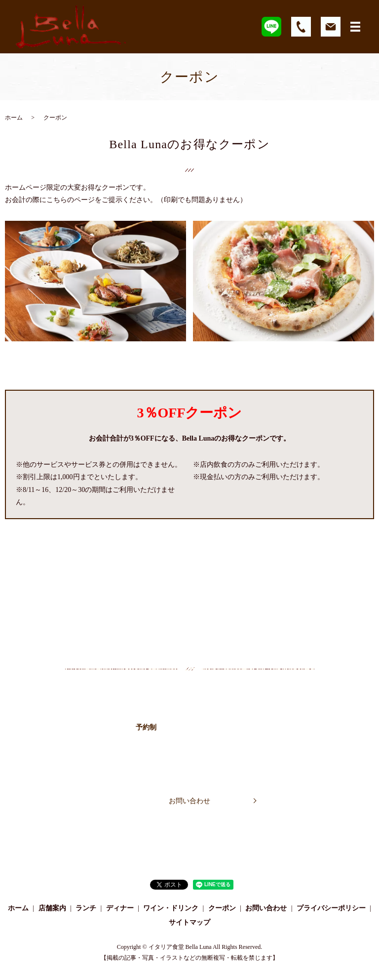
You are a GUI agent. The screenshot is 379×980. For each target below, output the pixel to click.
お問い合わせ (189, 801)
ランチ (86, 908)
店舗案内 (52, 908)
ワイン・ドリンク (171, 908)
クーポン (222, 908)
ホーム (14, 118)
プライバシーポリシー (331, 908)
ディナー (120, 908)
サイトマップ (189, 922)
